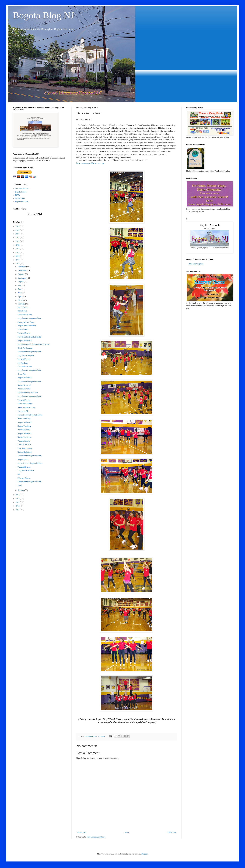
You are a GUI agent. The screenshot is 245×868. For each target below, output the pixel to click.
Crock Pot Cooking (25, 348)
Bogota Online (21, 192)
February (22, 304)
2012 (18, 506)
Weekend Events (24, 333)
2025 (18, 230)
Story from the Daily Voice (28, 393)
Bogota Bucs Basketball (27, 326)
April (20, 297)
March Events (23, 307)
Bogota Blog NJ (44, 15)
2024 (18, 234)
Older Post (172, 832)
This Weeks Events (25, 315)
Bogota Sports (23, 459)
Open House (22, 311)
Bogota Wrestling (24, 426)
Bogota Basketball (24, 341)
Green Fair (22, 374)
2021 (18, 245)
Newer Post (82, 832)
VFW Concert (23, 329)
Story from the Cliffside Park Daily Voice (33, 344)
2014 (18, 499)
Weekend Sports (24, 359)
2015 (18, 495)
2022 (18, 241)
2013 (18, 502)
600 (19, 474)
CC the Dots (20, 198)
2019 (18, 252)
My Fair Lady (23, 363)
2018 (18, 256)
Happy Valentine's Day (26, 407)
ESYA (17, 195)
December (22, 267)
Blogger (144, 854)
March (21, 300)
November (22, 270)
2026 (18, 226)
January (21, 490)
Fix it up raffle (23, 411)
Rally (20, 485)
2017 (18, 260)
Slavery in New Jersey (26, 322)
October (21, 274)
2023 (18, 237)
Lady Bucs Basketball (26, 355)
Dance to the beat (24, 445)
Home (127, 832)
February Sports (24, 478)
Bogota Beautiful (22, 202)
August (21, 282)
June (20, 289)
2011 (18, 510)
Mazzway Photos (22, 189)
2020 (18, 249)
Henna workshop (24, 419)
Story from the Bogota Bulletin (29, 318)
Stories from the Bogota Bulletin (30, 415)
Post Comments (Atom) (96, 837)
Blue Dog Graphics (196, 264)
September (22, 278)
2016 (18, 263)
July (20, 285)
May (20, 293)
